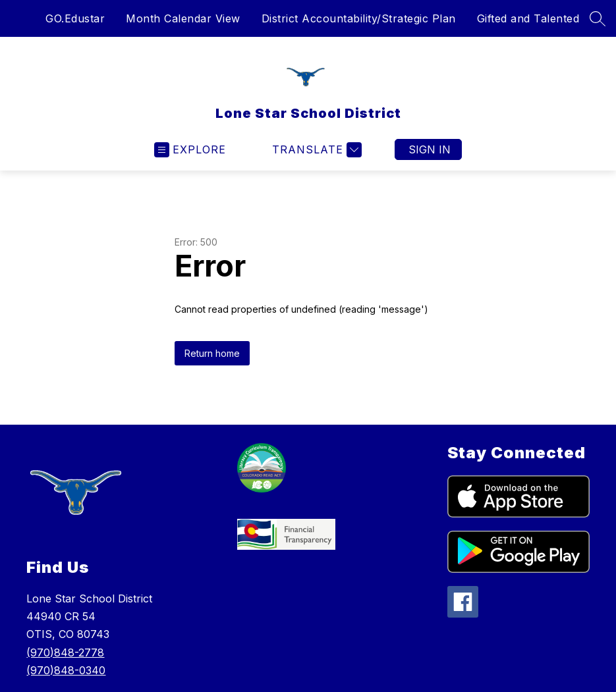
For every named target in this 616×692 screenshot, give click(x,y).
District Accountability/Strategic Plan (359, 18)
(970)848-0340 (66, 670)
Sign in (430, 149)
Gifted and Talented (528, 18)
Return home (212, 353)
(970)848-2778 (65, 652)
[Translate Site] (315, 150)
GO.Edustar (75, 18)
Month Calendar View (183, 18)
